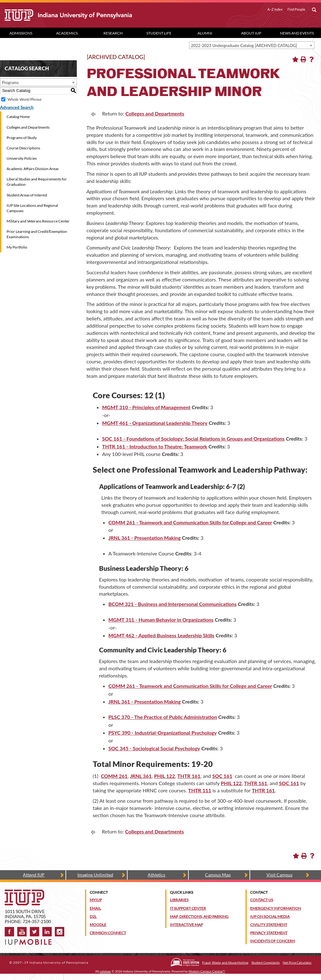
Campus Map (218, 875)
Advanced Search (17, 107)
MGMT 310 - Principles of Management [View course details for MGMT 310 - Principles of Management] (146, 407)
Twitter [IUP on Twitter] (34, 932)
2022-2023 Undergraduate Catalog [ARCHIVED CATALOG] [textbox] (244, 46)
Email (95, 908)
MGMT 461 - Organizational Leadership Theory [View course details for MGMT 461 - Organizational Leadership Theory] (155, 423)
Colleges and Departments (28, 127)
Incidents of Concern (273, 941)
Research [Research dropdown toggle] (113, 33)
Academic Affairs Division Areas (33, 169)
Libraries (179, 900)
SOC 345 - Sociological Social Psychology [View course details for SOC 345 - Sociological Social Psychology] (154, 748)
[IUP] (79, 15)
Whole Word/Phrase (24, 99)
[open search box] (314, 10)
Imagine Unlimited (95, 875)
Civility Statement (269, 925)
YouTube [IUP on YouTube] (22, 932)
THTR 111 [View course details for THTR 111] (200, 790)
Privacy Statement (269, 933)
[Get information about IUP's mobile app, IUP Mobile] (30, 940)
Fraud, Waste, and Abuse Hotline (225, 962)
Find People (296, 9)
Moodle (98, 925)
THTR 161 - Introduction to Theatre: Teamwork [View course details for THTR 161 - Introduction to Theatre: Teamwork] (155, 446)
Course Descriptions (23, 148)
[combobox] (252, 45)
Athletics (156, 875)
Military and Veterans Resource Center (38, 221)
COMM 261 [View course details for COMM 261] (114, 776)
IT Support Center (188, 908)
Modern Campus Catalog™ (207, 971)
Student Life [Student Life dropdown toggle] (159, 33)
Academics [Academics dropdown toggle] (67, 33)
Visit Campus (279, 875)
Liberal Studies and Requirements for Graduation (37, 182)
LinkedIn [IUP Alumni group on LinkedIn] (47, 932)
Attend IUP (34, 875)
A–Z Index (275, 9)
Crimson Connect (108, 933)
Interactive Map (186, 925)
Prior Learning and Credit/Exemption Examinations (37, 234)
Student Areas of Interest (27, 195)
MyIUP (96, 900)
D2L (93, 916)
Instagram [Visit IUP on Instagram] (60, 932)
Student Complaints (266, 962)
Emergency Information (276, 908)
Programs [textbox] (10, 83)
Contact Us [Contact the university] (262, 900)
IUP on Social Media (270, 916)
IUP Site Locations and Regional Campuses (32, 208)
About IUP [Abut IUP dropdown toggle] (251, 33)
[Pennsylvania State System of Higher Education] (185, 962)
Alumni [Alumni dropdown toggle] (205, 33)
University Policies (22, 158)
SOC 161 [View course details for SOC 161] (222, 776)
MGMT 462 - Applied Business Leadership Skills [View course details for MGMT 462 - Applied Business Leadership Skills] (161, 635)
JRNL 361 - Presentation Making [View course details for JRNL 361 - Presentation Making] (145, 538)
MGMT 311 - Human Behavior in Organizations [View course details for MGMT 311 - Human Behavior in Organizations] (161, 620)
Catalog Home (18, 117)
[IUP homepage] (24, 893)
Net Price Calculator (297, 962)
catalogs (105, 971)
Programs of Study (22, 138)
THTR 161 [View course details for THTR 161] (189, 776)
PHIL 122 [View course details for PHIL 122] (164, 776)
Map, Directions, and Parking (199, 916)
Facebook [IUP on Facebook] (9, 932)
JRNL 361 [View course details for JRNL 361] (141, 776)
